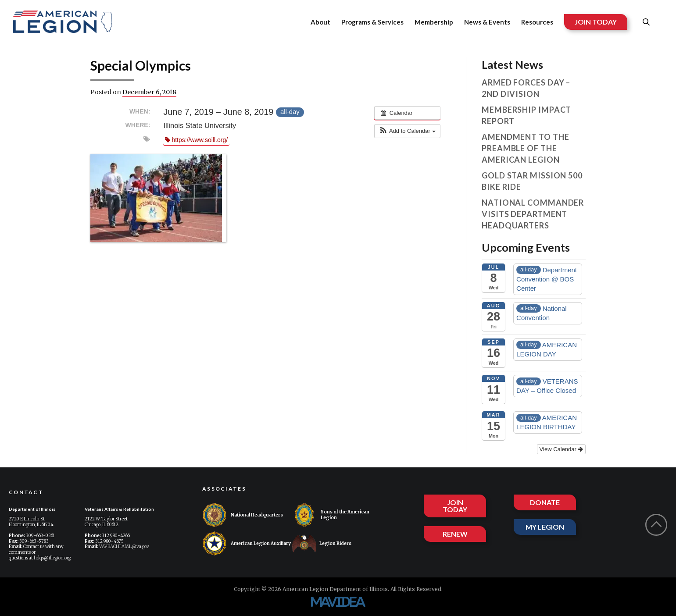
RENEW (455, 534)
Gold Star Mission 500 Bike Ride (532, 181)
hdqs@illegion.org (52, 558)
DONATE (545, 502)
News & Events (487, 22)
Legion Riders (322, 543)
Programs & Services (372, 22)
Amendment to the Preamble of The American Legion (525, 148)
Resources (537, 22)
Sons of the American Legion (331, 515)
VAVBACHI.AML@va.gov (124, 547)
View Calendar (561, 449)
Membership (434, 22)
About (320, 22)
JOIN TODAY (596, 22)
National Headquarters (243, 515)
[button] (407, 131)
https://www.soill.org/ (196, 140)
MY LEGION (545, 527)
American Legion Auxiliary (247, 543)
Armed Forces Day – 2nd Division (526, 88)
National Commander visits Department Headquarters (533, 214)
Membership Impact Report (526, 115)
